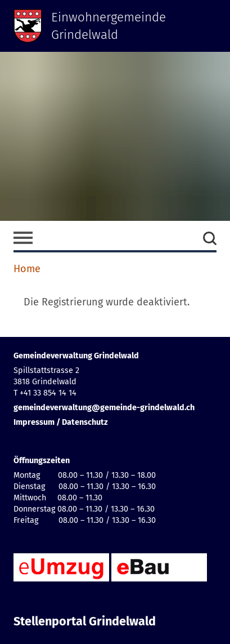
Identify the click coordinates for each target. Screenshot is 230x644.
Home (27, 269)
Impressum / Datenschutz (61, 422)
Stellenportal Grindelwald (85, 621)
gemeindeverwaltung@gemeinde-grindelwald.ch (104, 408)
